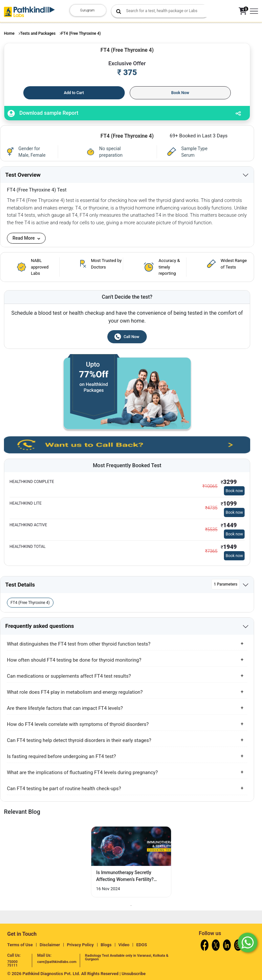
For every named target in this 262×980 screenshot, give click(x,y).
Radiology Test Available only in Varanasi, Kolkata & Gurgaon (127, 957)
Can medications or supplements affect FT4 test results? (69, 676)
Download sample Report (43, 113)
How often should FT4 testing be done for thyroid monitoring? (74, 660)
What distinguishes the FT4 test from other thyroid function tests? (79, 644)
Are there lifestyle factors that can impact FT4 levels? (65, 708)
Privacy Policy (80, 945)
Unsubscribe (134, 974)
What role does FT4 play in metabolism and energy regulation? (75, 692)
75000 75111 (12, 964)
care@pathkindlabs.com (57, 962)
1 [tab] (131, 906)
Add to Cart (74, 93)
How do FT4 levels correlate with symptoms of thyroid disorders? (78, 724)
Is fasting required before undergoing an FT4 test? (61, 756)
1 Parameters (226, 584)
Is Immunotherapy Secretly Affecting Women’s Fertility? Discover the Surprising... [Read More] (125, 876)
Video (124, 945)
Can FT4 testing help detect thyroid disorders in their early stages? (79, 740)
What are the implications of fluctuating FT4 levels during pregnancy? (82, 772)
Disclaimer (50, 945)
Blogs (106, 945)
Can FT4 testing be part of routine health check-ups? (64, 789)
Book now (234, 491)
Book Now (180, 93)
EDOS (142, 945)
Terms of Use (20, 945)
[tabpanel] (131, 862)
